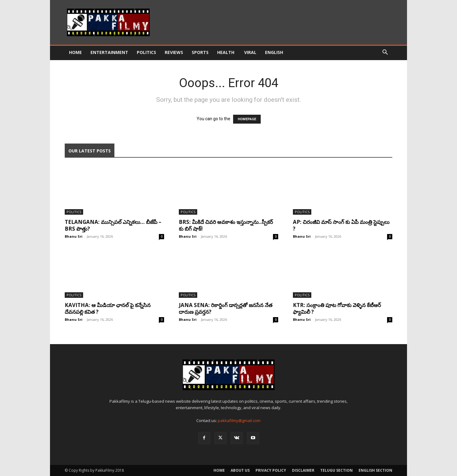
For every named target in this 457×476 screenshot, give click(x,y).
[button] (385, 53)
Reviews (174, 52)
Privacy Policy (271, 470)
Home (75, 52)
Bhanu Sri (74, 236)
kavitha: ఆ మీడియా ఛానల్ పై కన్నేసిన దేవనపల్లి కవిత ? (108, 308)
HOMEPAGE (247, 119)
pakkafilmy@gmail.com (239, 420)
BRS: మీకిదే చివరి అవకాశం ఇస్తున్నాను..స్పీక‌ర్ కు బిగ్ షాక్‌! (226, 225)
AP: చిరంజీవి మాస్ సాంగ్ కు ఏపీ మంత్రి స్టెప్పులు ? (341, 225)
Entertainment (109, 52)
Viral (250, 52)
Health (226, 52)
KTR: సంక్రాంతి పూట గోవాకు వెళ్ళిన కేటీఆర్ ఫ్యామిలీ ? (337, 308)
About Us (240, 470)
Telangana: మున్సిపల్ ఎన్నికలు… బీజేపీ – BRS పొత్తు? (113, 225)
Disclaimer (303, 470)
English (274, 52)
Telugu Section (336, 470)
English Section (375, 470)
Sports (200, 52)
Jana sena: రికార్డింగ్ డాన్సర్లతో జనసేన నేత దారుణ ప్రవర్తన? (226, 308)
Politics (146, 52)
